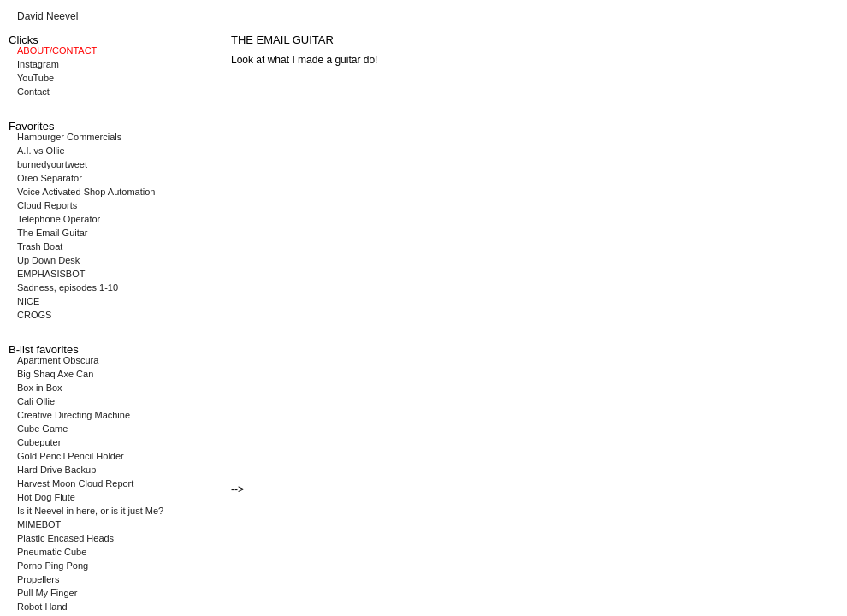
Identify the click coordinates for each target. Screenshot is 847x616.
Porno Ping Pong (53, 566)
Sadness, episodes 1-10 (68, 287)
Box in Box (40, 388)
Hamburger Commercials (69, 137)
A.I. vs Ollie (41, 151)
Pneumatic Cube (52, 552)
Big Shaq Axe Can (55, 374)
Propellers (38, 579)
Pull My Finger (47, 593)
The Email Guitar (53, 233)
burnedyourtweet (52, 164)
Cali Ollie (36, 401)
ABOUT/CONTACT (57, 50)
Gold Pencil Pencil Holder (71, 456)
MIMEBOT (39, 524)
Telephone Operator (59, 219)
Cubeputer (39, 442)
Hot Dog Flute (46, 497)
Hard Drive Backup (56, 470)
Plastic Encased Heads (65, 538)
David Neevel (47, 16)
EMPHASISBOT (51, 274)
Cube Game (42, 429)
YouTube (36, 78)
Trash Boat (40, 246)
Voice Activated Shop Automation (86, 192)
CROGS (34, 315)
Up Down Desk (48, 260)
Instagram (38, 64)
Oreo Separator (50, 178)
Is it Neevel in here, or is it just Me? (90, 511)
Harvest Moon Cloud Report (75, 483)
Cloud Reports (47, 205)
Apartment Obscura (58, 360)
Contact (33, 92)
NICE (28, 301)
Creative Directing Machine (74, 415)
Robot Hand (42, 607)
